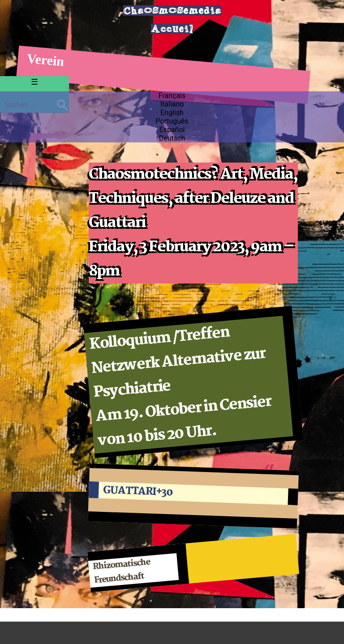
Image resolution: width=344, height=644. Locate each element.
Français (172, 96)
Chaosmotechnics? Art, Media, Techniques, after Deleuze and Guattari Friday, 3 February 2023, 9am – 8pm (193, 223)
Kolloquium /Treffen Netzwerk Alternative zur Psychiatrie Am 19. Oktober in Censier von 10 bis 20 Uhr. (181, 387)
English (172, 113)
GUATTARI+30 (138, 491)
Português (172, 121)
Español (172, 130)
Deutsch (172, 138)
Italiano (172, 104)
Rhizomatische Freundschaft (122, 572)
